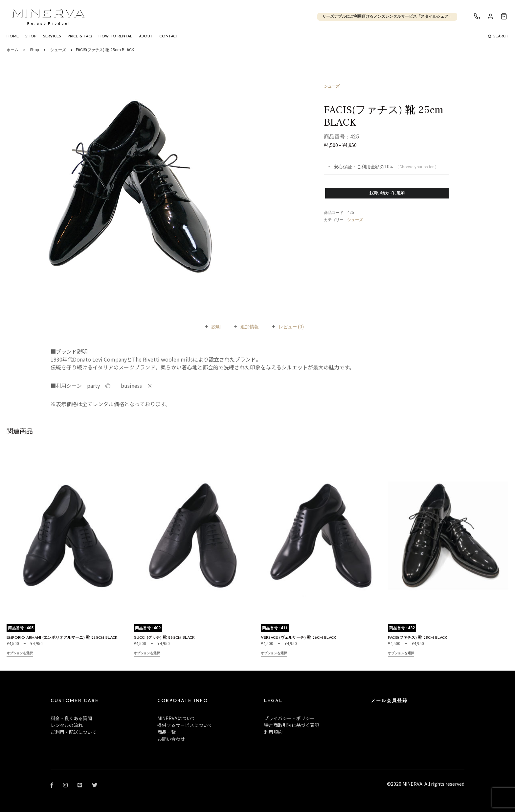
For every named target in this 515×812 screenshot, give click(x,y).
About (146, 36)
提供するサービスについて (185, 725)
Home (13, 36)
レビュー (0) (291, 327)
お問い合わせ (171, 739)
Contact (169, 36)
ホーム (12, 50)
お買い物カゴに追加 (387, 193)
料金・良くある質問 (71, 718)
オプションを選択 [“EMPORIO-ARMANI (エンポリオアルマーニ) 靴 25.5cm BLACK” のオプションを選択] (20, 654)
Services (52, 36)
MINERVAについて (177, 718)
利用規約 (273, 732)
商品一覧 (167, 732)
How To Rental (115, 36)
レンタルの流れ (67, 725)
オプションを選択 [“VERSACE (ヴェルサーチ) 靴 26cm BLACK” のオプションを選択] (274, 654)
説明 (216, 327)
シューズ (58, 50)
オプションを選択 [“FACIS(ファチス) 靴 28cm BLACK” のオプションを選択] (401, 654)
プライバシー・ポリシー (289, 718)
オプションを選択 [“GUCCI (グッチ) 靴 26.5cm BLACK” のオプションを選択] (147, 654)
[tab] (216, 327)
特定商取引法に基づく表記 (292, 725)
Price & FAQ (80, 36)
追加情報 (250, 327)
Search (498, 36)
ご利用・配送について (74, 732)
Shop (31, 36)
